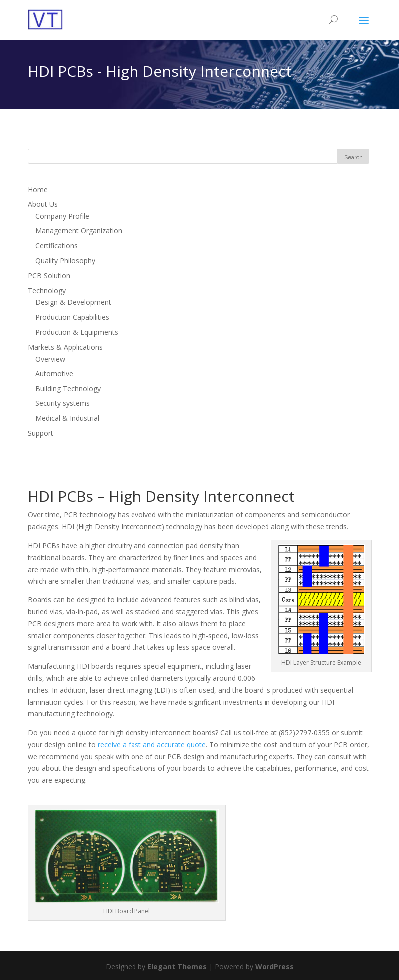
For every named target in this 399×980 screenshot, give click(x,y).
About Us (43, 204)
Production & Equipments (77, 332)
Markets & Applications (65, 347)
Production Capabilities (72, 317)
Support (41, 433)
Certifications (57, 246)
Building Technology (68, 388)
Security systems (63, 403)
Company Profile (62, 216)
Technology (47, 291)
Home (38, 189)
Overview (50, 359)
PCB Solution (49, 276)
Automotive (54, 373)
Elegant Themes (177, 966)
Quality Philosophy (65, 261)
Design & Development (73, 302)
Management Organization (79, 231)
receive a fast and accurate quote (152, 744)
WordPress (274, 966)
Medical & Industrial (67, 418)
